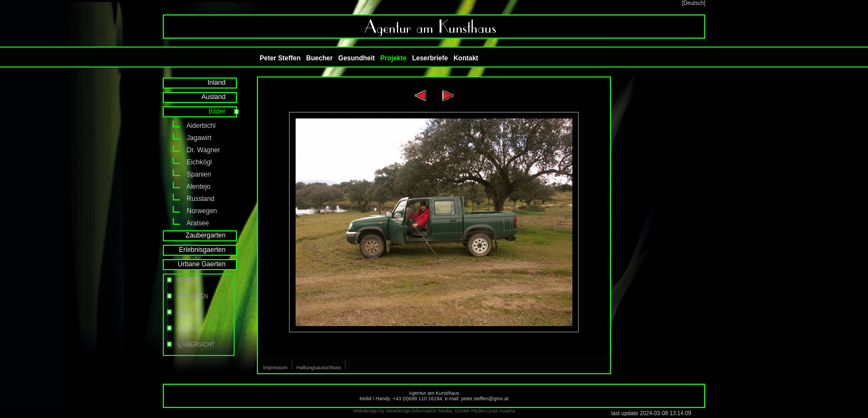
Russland (188, 199)
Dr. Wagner (192, 150)
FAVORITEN (187, 296)
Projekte (393, 58)
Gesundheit (356, 58)
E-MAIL (180, 313)
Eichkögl (187, 162)
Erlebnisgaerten (210, 250)
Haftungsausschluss (319, 368)
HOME (180, 280)
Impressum (275, 368)
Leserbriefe (430, 58)
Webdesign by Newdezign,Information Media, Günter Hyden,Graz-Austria (434, 411)
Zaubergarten (213, 235)
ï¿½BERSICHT (190, 345)
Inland (224, 82)
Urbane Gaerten (209, 264)
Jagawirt (187, 138)
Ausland (221, 97)
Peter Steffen (280, 58)
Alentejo (187, 187)
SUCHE (181, 329)
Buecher (319, 58)
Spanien (187, 174)
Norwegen (190, 211)
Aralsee (186, 223)
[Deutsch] (694, 3)
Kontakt (466, 58)
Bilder (224, 111)
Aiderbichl (189, 126)
